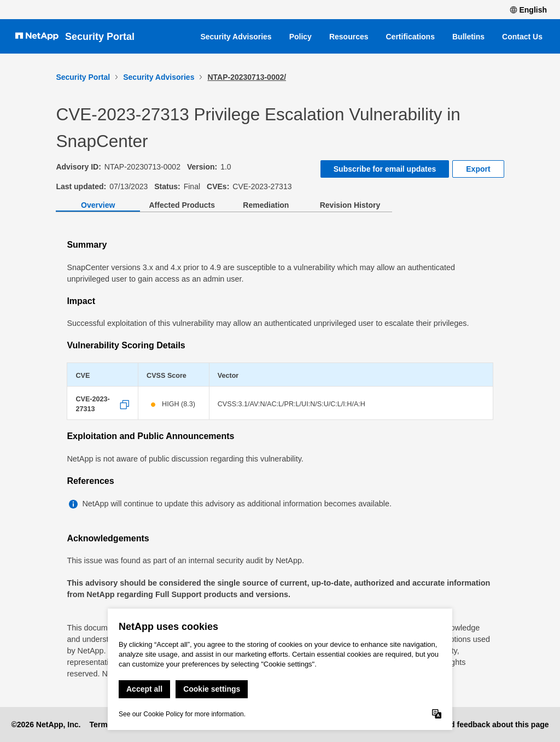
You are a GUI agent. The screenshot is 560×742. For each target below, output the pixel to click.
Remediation (266, 205)
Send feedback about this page (492, 725)
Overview (98, 205)
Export (478, 169)
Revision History (350, 205)
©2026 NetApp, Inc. (46, 725)
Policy (301, 37)
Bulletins (468, 37)
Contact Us (522, 37)
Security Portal (100, 37)
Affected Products (182, 205)
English (528, 10)
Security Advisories (236, 37)
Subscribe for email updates (385, 169)
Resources (349, 37)
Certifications (410, 37)
